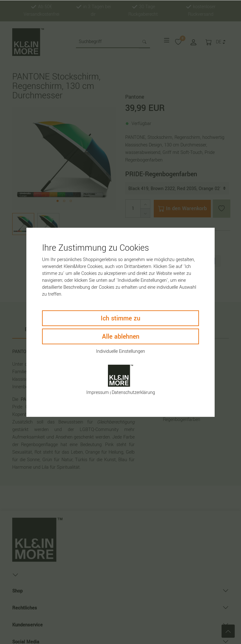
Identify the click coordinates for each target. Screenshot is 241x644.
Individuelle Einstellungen (120, 351)
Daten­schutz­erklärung (133, 393)
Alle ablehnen (121, 336)
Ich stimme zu (120, 318)
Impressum (98, 393)
